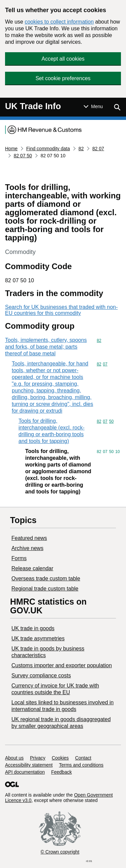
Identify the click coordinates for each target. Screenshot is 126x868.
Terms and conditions (81, 765)
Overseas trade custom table (46, 578)
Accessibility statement (29, 765)
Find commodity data (48, 149)
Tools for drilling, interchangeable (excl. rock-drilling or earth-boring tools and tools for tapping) (52, 431)
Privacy (38, 758)
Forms (19, 558)
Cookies (60, 758)
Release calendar (32, 568)
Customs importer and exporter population (62, 665)
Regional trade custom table (45, 589)
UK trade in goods (33, 628)
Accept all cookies (63, 59)
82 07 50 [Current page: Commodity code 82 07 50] (23, 156)
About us (14, 758)
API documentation (25, 772)
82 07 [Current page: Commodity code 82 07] (98, 149)
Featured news (29, 538)
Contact (83, 758)
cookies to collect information (59, 22)
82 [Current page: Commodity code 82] (81, 149)
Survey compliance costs (41, 676)
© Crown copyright (60, 852)
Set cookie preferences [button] (63, 78)
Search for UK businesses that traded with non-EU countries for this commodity (61, 310)
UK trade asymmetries (38, 638)
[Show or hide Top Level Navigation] (93, 106)
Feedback (61, 772)
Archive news (27, 548)
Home (11, 149)
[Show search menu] (117, 107)
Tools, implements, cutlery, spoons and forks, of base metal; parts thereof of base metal (46, 347)
